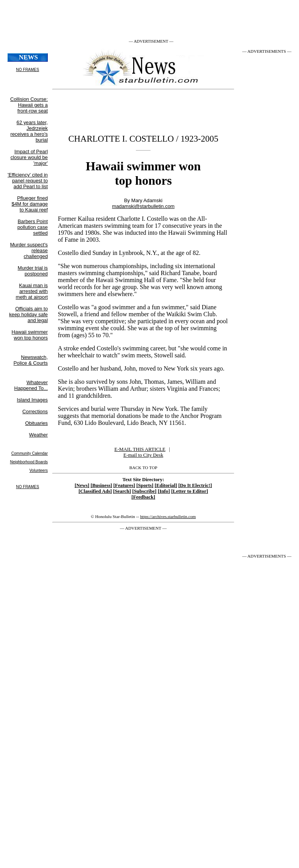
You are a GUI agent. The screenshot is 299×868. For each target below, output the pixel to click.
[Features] (124, 485)
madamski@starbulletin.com (143, 206)
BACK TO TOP (143, 468)
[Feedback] (143, 497)
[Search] (122, 491)
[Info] (164, 491)
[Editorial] (166, 485)
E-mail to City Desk (143, 455)
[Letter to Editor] (190, 491)
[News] (82, 485)
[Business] (101, 485)
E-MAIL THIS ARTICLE (140, 449)
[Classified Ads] (95, 491)
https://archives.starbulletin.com (168, 516)
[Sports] (145, 485)
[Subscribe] (144, 491)
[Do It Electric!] (195, 485)
